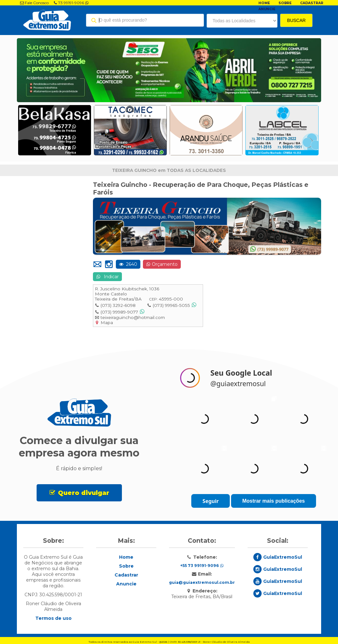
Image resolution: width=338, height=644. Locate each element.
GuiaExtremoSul (283, 557)
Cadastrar (312, 3)
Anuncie (267, 9)
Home (264, 3)
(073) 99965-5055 (171, 305)
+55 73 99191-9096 (202, 566)
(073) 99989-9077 (119, 312)
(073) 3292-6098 (118, 305)
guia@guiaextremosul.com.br (202, 582)
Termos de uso (53, 618)
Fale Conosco (34, 3)
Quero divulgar (84, 493)
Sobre (285, 3)
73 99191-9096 (71, 3)
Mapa (107, 322)
